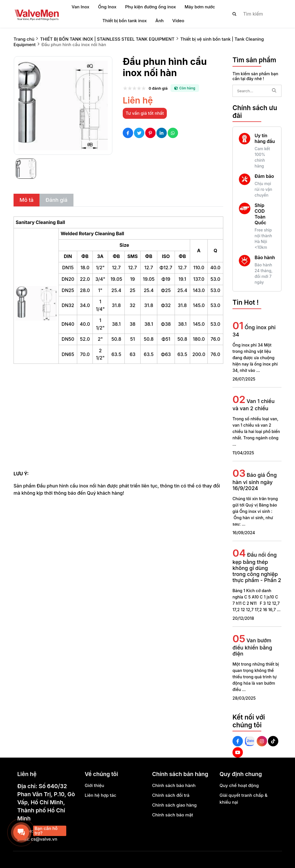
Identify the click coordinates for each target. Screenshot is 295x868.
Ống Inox (107, 7)
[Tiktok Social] (273, 741)
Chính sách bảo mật (173, 815)
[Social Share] (128, 133)
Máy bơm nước (200, 7)
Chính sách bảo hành (174, 785)
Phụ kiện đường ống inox (150, 7)
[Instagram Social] (262, 741)
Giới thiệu (94, 785)
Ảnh (159, 21)
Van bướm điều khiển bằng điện (252, 647)
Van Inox (81, 7)
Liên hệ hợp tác (101, 795)
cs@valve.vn (44, 839)
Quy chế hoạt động (239, 785)
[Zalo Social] (250, 741)
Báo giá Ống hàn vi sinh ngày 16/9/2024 (255, 482)
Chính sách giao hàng (174, 805)
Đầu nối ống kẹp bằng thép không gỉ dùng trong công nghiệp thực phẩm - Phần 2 (257, 567)
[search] (252, 14)
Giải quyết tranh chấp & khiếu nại (244, 799)
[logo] (37, 14)
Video (178, 21)
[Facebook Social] (238, 741)
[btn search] (235, 14)
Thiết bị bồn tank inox (124, 21)
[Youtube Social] (238, 752)
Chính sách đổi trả (171, 795)
